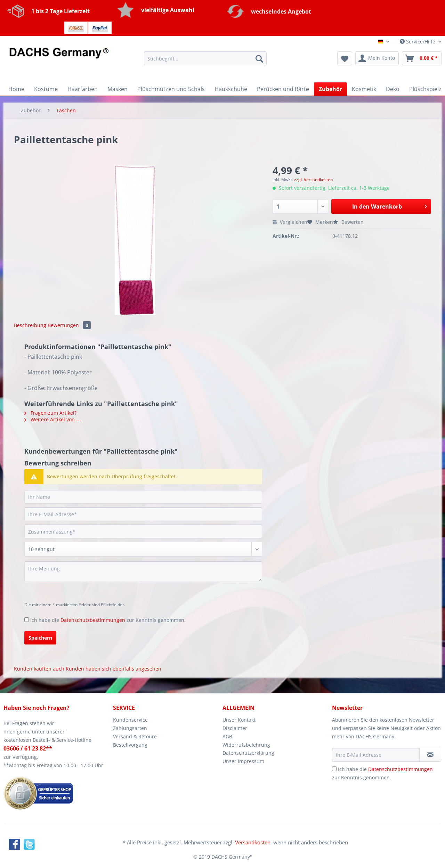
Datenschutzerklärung (248, 753)
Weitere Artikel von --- (53, 419)
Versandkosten (253, 842)
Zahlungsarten (130, 728)
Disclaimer (235, 728)
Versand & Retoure (135, 736)
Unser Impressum (243, 761)
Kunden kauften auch (39, 669)
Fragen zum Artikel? (50, 413)
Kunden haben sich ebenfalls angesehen (114, 669)
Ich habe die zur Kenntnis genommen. (108, 620)
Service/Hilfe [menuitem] (418, 42)
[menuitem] (205, 62)
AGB (227, 736)
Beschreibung (30, 325)
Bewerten (348, 222)
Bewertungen (69, 325)
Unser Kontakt (239, 720)
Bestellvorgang (130, 745)
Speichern (40, 638)
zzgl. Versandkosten (313, 180)
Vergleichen (290, 222)
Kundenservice (130, 720)
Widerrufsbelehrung (246, 745)
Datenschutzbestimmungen (93, 620)
